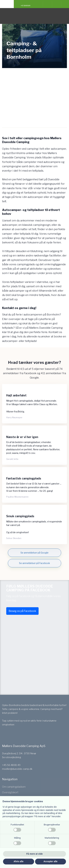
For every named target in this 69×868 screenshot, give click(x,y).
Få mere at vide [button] (35, 854)
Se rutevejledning (12, 757)
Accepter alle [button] (51, 861)
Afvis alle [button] (18, 861)
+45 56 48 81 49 (11, 765)
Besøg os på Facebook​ (22, 611)
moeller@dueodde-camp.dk (17, 769)
